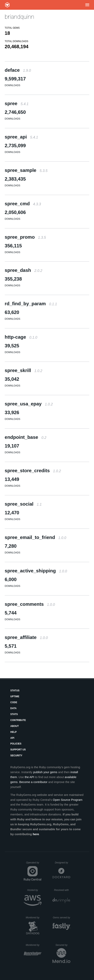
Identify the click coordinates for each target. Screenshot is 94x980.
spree (17, 103)
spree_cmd (23, 204)
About (15, 726)
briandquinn (19, 17)
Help (13, 732)
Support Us (18, 750)
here (36, 834)
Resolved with (62, 890)
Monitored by (34, 918)
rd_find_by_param (31, 304)
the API (29, 777)
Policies (16, 744)
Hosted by (34, 890)
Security (16, 756)
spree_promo (25, 237)
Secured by (63, 945)
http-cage (21, 337)
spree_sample (26, 170)
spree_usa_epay (29, 404)
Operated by (34, 864)
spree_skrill (23, 370)
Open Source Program (68, 800)
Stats (14, 714)
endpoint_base (26, 437)
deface (18, 70)
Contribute (18, 720)
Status (15, 691)
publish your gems (45, 772)
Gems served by (62, 918)
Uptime (15, 696)
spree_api (21, 137)
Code (14, 702)
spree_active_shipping (36, 571)
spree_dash (23, 270)
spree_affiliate (26, 637)
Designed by (63, 863)
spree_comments (30, 604)
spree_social (23, 504)
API (12, 738)
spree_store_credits (33, 471)
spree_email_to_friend (36, 537)
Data (13, 708)
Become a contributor (33, 782)
